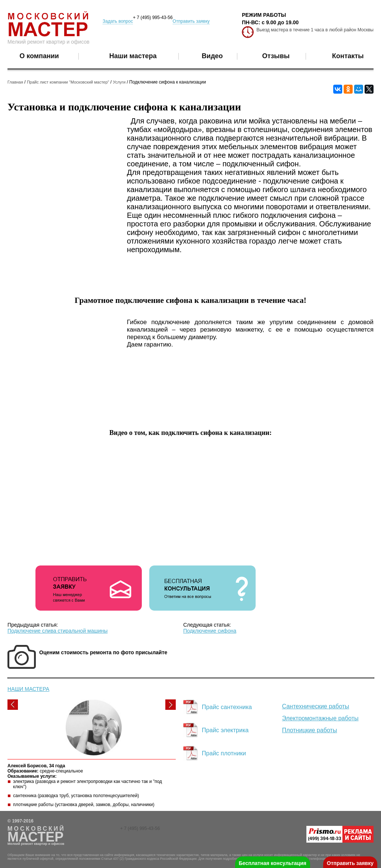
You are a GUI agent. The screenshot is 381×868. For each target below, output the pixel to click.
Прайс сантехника (227, 707)
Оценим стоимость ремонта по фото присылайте (103, 652)
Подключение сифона (210, 631)
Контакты (348, 56)
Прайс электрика (225, 730)
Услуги (119, 82)
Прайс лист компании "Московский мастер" (68, 82)
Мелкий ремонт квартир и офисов (49, 42)
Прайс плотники (224, 753)
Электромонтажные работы (320, 718)
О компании (39, 56)
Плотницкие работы (310, 730)
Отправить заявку (191, 21)
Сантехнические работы (316, 706)
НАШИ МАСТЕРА (28, 689)
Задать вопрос (118, 21)
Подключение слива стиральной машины (57, 631)
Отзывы (276, 56)
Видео (213, 56)
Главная (15, 82)
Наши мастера (133, 56)
